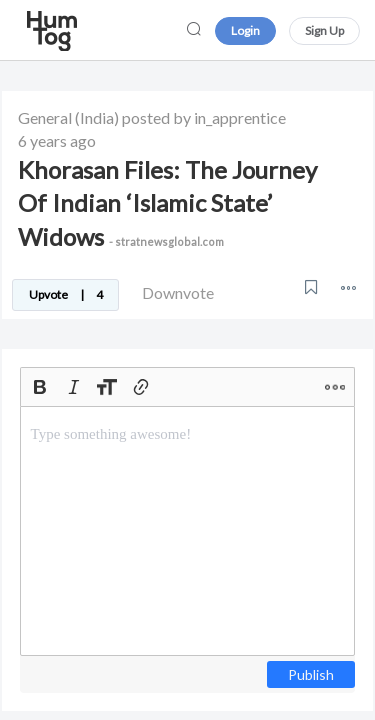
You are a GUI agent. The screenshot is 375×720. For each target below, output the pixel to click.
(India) (97, 117)
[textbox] (187, 531)
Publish (311, 674)
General (45, 117)
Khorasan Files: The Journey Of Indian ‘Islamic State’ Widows (167, 203)
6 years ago (57, 140)
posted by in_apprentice (204, 117)
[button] (348, 287)
